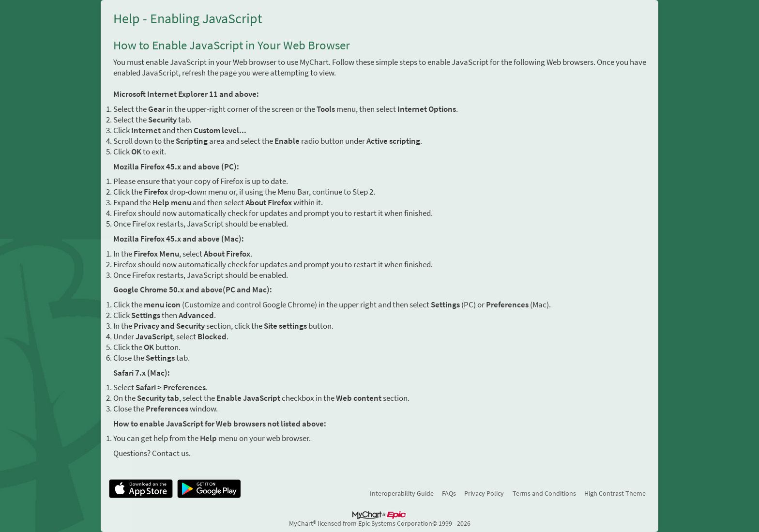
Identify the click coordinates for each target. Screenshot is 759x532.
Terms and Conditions (544, 493)
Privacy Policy (484, 493)
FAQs (449, 493)
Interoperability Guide (402, 493)
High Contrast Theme (615, 493)
